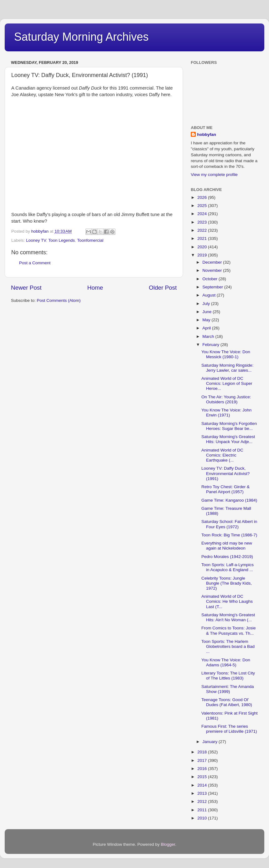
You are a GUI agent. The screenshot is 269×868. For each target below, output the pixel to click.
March (209, 336)
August (210, 295)
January (211, 742)
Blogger (168, 844)
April (207, 328)
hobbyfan (207, 134)
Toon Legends (61, 240)
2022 (203, 230)
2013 (203, 793)
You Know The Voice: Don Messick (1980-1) (226, 354)
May (207, 320)
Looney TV (36, 240)
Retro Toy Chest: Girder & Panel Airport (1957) (226, 489)
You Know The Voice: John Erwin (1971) (227, 413)
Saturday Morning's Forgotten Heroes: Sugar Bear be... (229, 426)
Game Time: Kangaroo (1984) (229, 500)
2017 (203, 760)
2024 (203, 214)
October (211, 279)
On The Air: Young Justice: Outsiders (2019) (226, 399)
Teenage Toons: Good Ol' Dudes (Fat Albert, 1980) (227, 702)
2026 (203, 197)
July (207, 304)
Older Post (163, 288)
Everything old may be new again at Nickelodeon (227, 546)
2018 (203, 752)
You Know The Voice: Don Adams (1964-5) (226, 662)
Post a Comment (35, 263)
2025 (203, 206)
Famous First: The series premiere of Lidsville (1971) (229, 729)
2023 (203, 222)
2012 (203, 801)
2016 (203, 769)
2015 (203, 777)
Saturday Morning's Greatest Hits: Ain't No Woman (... (228, 617)
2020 (203, 247)
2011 (203, 810)
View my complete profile (214, 175)
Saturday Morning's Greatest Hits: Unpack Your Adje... (228, 439)
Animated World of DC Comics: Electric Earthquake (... (222, 455)
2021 (203, 238)
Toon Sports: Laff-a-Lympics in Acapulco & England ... (228, 567)
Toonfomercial (90, 240)
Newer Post (26, 288)
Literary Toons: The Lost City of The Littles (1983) (228, 676)
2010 (203, 818)
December (213, 262)
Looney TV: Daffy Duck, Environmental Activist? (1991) (226, 473)
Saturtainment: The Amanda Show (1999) (228, 689)
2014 (203, 785)
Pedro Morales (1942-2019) (227, 557)
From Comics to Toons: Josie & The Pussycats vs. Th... (229, 630)
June (208, 312)
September (213, 287)
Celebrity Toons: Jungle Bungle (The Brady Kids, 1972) (227, 583)
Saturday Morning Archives (81, 37)
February (211, 345)
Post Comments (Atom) (59, 300)
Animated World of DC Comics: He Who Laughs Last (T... (227, 601)
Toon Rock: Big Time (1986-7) (229, 535)
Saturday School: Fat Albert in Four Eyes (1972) (229, 524)
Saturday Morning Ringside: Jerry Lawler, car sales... (228, 368)
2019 (203, 255)
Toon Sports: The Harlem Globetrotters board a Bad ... (228, 646)
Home (95, 288)
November (213, 270)
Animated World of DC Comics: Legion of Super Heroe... (227, 383)
